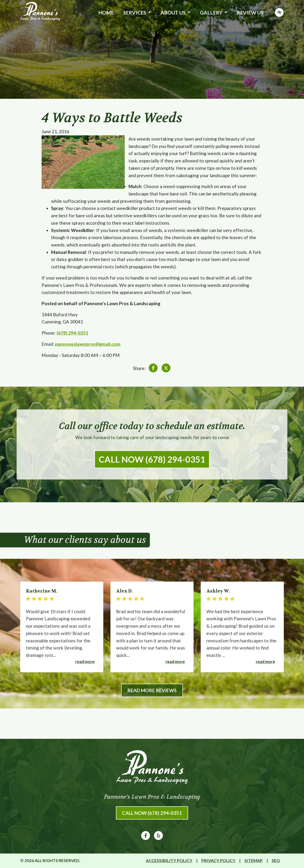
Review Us (250, 12)
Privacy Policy (218, 861)
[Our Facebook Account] (146, 838)
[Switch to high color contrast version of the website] (279, 12)
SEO (276, 861)
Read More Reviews (152, 690)
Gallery (214, 12)
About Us (176, 12)
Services (137, 12)
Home (106, 12)
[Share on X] (166, 369)
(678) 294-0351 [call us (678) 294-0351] (72, 333)
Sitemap (254, 861)
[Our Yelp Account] (158, 838)
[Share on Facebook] (153, 369)
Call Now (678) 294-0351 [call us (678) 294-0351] (152, 459)
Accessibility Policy (169, 861)
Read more (85, 662)
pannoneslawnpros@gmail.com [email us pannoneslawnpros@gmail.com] (88, 344)
